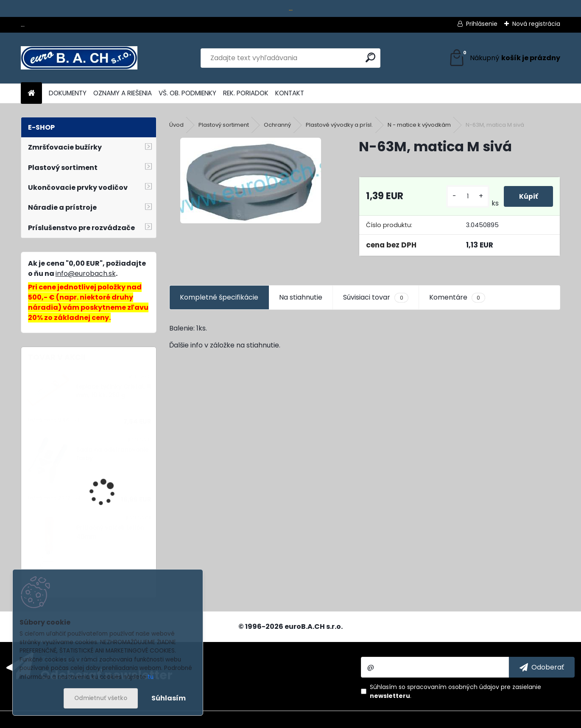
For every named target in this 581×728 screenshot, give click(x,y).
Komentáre (457, 297)
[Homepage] (31, 93)
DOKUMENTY (68, 93)
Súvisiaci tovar (376, 297)
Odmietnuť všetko (101, 698)
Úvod (176, 125)
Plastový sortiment (224, 125)
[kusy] (466, 196)
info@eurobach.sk (86, 274)
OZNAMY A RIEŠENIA (123, 93)
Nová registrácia (536, 24)
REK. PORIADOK (246, 93)
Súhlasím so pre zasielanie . (455, 691)
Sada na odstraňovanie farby (112, 454)
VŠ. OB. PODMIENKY (187, 93)
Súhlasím (169, 698)
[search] (370, 57)
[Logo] (79, 58)
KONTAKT (290, 93)
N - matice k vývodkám (419, 125)
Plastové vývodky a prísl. (339, 125)
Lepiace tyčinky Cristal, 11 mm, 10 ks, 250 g (114, 391)
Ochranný (277, 125)
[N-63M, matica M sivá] (251, 181)
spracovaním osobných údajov (453, 687)
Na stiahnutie (301, 297)
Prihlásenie (482, 24)
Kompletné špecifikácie (219, 297)
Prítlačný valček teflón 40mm (110, 532)
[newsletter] (542, 667)
